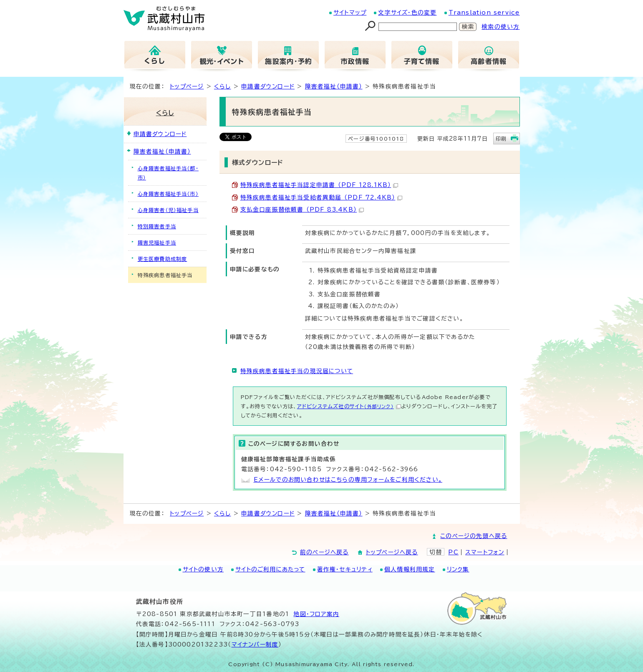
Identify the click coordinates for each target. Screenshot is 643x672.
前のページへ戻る (324, 552)
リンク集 (458, 569)
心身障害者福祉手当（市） (168, 194)
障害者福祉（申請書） (334, 86)
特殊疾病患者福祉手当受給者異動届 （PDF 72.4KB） (321, 197)
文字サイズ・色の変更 (407, 13)
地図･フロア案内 (316, 614)
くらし (223, 86)
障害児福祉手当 (157, 243)
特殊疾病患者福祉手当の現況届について (297, 371)
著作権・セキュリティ (345, 569)
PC (453, 552)
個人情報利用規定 (410, 569)
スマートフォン (485, 552)
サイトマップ (350, 13)
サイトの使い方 (203, 569)
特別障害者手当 (157, 226)
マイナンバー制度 (255, 644)
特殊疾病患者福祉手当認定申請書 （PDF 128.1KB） (319, 185)
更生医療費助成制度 (163, 259)
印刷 (501, 139)
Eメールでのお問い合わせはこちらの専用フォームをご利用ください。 (348, 480)
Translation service (484, 13)
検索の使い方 (501, 27)
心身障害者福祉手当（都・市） (168, 173)
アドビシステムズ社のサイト (349, 406)
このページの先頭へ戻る (474, 536)
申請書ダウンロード (268, 86)
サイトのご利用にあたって (270, 569)
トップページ (187, 86)
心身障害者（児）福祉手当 (168, 210)
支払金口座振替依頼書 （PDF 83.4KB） (302, 210)
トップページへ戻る (392, 552)
